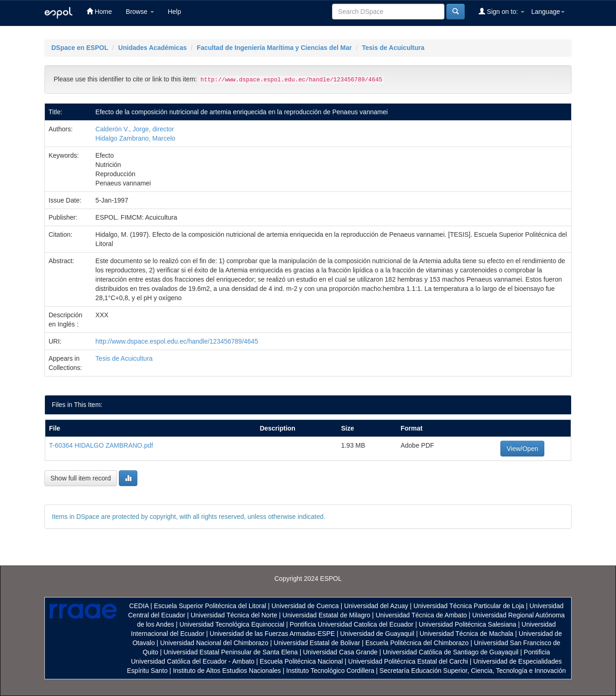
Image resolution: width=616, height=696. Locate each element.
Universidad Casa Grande (341, 652)
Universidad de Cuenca (305, 606)
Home (99, 11)
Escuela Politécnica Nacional (302, 661)
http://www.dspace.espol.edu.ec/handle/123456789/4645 (177, 341)
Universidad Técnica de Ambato (421, 615)
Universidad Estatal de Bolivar (317, 643)
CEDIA (139, 606)
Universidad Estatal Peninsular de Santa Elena (231, 652)
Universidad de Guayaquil (377, 634)
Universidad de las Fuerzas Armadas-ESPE (272, 634)
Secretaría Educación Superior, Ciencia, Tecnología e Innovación (473, 671)
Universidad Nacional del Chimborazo (214, 643)
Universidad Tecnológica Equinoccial (232, 624)
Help (175, 12)
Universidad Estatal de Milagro (326, 615)
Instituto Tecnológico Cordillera (330, 671)
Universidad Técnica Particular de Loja (469, 606)
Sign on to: (502, 11)
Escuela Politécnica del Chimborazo (417, 643)
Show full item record (81, 478)
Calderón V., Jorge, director (135, 129)
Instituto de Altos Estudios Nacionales (227, 671)
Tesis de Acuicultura (393, 48)
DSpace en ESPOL (80, 48)
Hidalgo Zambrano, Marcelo (135, 138)
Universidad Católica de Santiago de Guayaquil (451, 652)
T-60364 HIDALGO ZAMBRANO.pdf (101, 445)
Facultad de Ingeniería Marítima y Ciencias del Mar (274, 48)
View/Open (522, 449)
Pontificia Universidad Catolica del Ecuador (351, 624)
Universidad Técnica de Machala (466, 634)
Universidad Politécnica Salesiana (467, 624)
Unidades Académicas (153, 48)
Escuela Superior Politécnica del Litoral (210, 606)
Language (548, 12)
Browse (140, 12)
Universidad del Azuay (376, 606)
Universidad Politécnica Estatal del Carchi (408, 661)
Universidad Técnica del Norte (234, 615)
